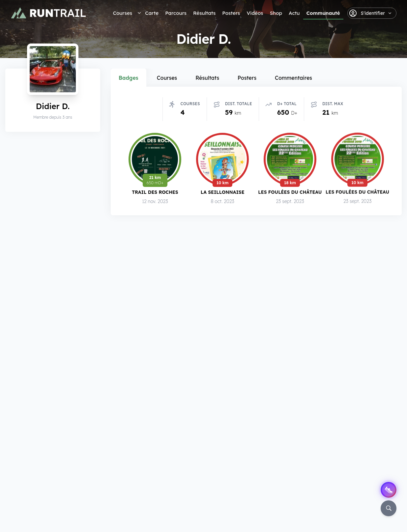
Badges (129, 78)
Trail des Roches (155, 192)
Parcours (176, 13)
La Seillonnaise (223, 192)
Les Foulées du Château (290, 192)
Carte (152, 13)
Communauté (323, 13)
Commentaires (293, 78)
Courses (123, 13)
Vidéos (255, 13)
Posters (231, 13)
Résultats (204, 13)
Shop (276, 13)
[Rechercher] (389, 508)
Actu (294, 13)
